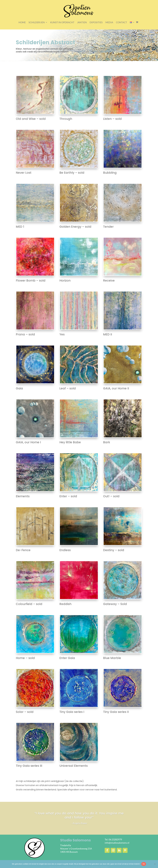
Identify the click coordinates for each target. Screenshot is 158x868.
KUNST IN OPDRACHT (62, 22)
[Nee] (155, 864)
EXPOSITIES (96, 22)
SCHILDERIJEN (37, 22)
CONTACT (121, 22)
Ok (144, 864)
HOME (22, 22)
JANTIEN (82, 22)
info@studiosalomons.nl (117, 843)
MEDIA (109, 22)
